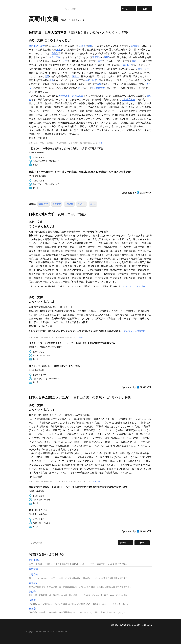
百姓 (99, 84)
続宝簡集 (135, 46)
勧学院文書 (78, 96)
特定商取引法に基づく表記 (130, 625)
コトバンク (41, 9)
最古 (134, 61)
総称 (90, 46)
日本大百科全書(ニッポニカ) (49, 397)
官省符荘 (82, 204)
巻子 (52, 57)
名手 (147, 69)
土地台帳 (69, 204)
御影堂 (55, 53)
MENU (31, 3)
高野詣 (107, 57)
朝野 (47, 76)
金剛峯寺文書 (128, 100)
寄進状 (75, 76)
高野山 (32, 46)
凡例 (99, 481)
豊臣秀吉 (97, 57)
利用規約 (114, 625)
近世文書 (57, 204)
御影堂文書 (64, 96)
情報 (101, 143)
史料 (52, 80)
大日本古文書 (98, 88)
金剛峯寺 (40, 46)
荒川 (140, 69)
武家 (95, 80)
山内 (56, 46)
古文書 (82, 46)
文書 (58, 50)
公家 (88, 80)
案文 (100, 61)
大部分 (81, 88)
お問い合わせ (147, 625)
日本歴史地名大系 (41, 214)
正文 (65, 61)
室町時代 (127, 65)
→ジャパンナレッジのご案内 (134, 286)
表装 (58, 57)
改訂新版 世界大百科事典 (48, 33)
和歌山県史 (43, 204)
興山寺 (93, 204)
